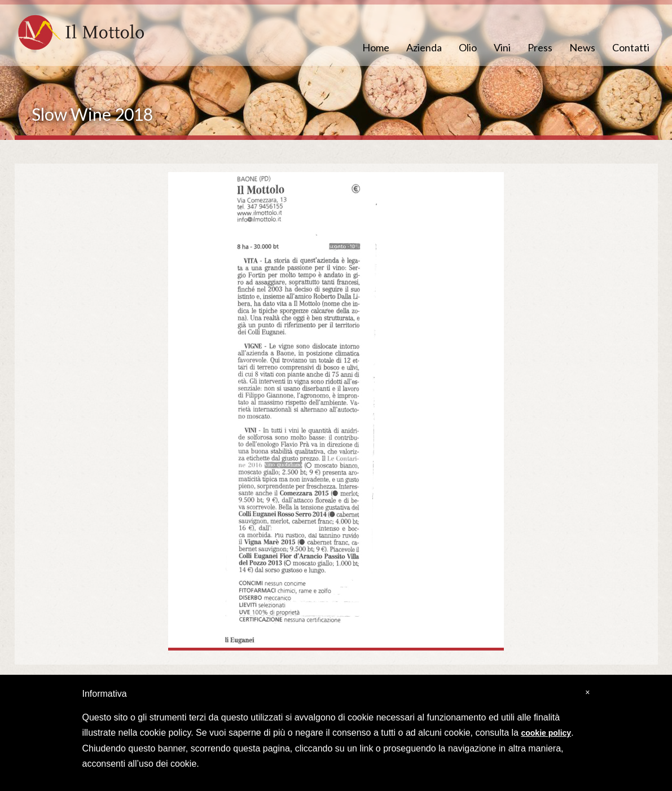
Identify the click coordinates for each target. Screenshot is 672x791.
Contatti (631, 47)
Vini (502, 47)
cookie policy (546, 733)
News (582, 47)
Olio (468, 47)
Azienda (424, 47)
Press (540, 47)
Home (376, 47)
